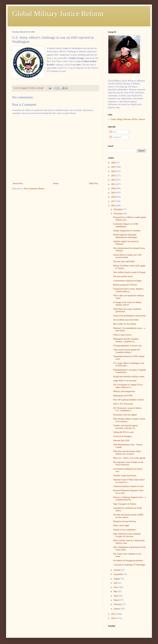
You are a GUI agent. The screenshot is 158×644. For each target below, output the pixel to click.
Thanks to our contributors (125, 530)
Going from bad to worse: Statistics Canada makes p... (128, 290)
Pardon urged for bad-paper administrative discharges (125, 236)
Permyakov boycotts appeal (125, 415)
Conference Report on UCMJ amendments (126, 225)
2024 (114, 171)
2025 (114, 167)
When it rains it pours (122, 335)
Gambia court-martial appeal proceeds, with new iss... (125, 427)
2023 (114, 176)
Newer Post (18, 183)
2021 (114, 184)
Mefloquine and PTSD (123, 396)
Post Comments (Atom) (34, 189)
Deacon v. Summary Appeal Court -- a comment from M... (130, 499)
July (116, 583)
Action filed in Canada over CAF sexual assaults (127, 256)
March (117, 600)
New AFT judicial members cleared (128, 400)
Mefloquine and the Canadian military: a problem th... (126, 340)
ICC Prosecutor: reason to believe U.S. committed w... (128, 409)
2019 (114, 193)
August (117, 579)
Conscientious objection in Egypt (127, 281)
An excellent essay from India (126, 320)
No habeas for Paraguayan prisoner (128, 561)
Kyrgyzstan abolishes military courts (129, 377)
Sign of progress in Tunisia (125, 504)
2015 (114, 614)
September (118, 574)
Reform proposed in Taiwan (125, 285)
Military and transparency (124, 391)
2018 (114, 197)
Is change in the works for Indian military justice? (127, 304)
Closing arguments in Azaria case (127, 346)
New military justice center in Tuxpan (129, 272)
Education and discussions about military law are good (127, 453)
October (117, 570)
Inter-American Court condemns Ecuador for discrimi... (127, 535)
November (118, 214)
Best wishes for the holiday (125, 324)
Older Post (94, 183)
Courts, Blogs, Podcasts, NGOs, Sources (128, 119)
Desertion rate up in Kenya (125, 521)
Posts (113, 132)
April (116, 596)
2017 (114, 201)
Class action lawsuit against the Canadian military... (127, 351)
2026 (114, 163)
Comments (115, 137)
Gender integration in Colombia (127, 231)
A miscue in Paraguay (122, 436)
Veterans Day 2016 (121, 441)
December (118, 209)
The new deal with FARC (124, 262)
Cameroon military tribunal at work (128, 486)
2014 (114, 618)
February (118, 604)
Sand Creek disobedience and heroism (129, 316)
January (117, 609)
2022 (114, 180)
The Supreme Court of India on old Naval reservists (128, 464)
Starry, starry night (121, 525)
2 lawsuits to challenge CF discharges (129, 565)
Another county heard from (125, 476)
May (116, 591)
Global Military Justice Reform (58, 14)
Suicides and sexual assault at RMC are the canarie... (128, 516)
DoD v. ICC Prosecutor (123, 404)
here (79, 65)
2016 (114, 206)
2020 (114, 188)
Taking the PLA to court (123, 432)
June (116, 587)
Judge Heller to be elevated (125, 381)
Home (56, 183)
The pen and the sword (123, 276)
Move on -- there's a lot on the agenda (129, 458)
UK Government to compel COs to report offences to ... (128, 386)
